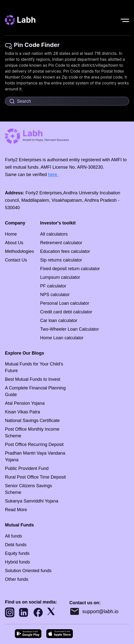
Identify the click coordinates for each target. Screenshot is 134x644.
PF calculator (53, 286)
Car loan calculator (59, 321)
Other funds (17, 579)
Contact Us (16, 260)
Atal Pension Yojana (25, 403)
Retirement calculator (61, 243)
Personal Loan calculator (65, 303)
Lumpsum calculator (60, 277)
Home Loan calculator (62, 338)
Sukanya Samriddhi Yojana (32, 501)
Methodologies (19, 251)
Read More (16, 510)
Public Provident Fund (27, 468)
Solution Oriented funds (28, 571)
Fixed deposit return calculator (70, 269)
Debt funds (16, 545)
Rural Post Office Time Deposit (35, 477)
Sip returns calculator (61, 260)
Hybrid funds (17, 562)
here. (53, 175)
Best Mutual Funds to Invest (33, 379)
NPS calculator (55, 295)
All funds (13, 536)
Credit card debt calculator (66, 312)
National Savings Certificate (32, 421)
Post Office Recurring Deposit (34, 444)
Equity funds (17, 553)
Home (11, 234)
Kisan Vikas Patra (23, 412)
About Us (14, 243)
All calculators (54, 234)
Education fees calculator (65, 251)
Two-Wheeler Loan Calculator (69, 329)
